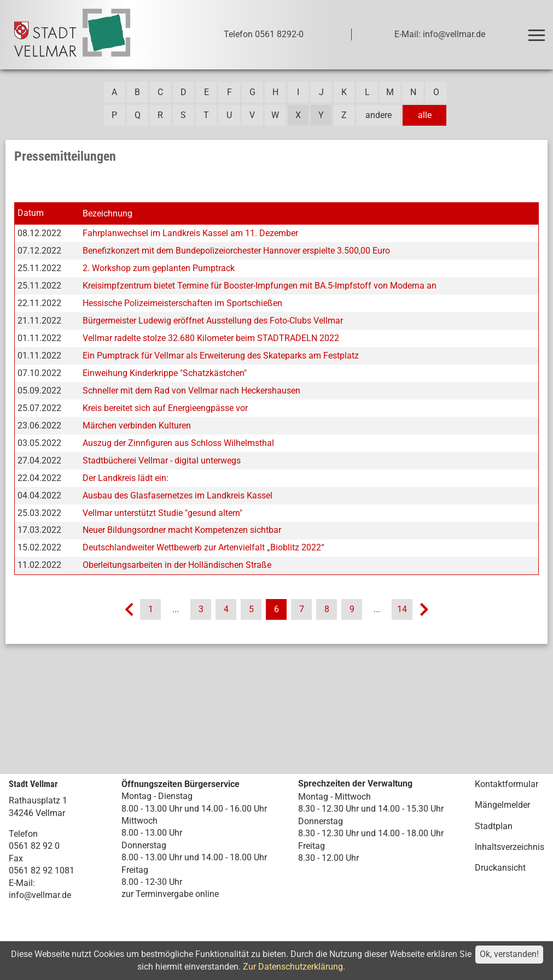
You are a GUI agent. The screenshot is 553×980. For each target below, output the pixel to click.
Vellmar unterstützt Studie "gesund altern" (162, 513)
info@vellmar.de (40, 895)
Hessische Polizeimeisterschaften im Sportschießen (182, 303)
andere (379, 115)
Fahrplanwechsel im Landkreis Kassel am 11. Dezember (190, 233)
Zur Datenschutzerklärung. (294, 967)
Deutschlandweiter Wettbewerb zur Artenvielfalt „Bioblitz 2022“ (203, 547)
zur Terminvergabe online (170, 894)
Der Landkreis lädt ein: (126, 478)
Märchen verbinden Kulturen (137, 426)
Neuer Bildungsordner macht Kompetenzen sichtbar (182, 530)
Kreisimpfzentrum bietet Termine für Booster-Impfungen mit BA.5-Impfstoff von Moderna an (260, 286)
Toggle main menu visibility (539, 30)
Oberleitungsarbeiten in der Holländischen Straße (177, 565)
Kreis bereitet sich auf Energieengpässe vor (165, 408)
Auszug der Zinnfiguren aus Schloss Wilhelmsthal (178, 443)
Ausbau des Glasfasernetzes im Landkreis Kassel (177, 495)
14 (402, 609)
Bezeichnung (107, 213)
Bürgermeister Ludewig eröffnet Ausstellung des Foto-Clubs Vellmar (213, 321)
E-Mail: (22, 883)
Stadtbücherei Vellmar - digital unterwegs (162, 460)
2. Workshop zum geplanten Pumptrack (159, 268)
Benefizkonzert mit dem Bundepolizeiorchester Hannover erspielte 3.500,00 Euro (236, 251)
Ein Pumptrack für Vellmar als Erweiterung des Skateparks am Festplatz (221, 356)
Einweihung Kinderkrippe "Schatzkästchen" (165, 373)
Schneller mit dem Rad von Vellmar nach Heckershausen (191, 391)
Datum (31, 213)
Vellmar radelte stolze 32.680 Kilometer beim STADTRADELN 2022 (211, 338)
